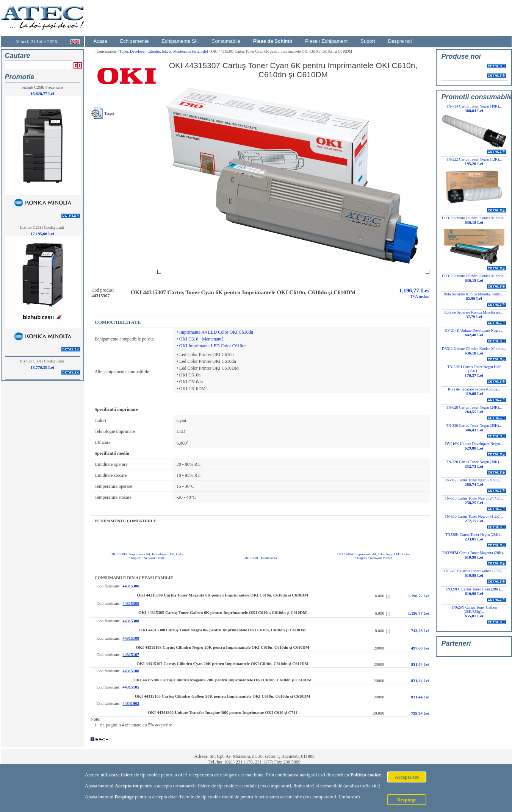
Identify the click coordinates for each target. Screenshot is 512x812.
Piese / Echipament (326, 41)
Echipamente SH (180, 41)
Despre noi (400, 41)
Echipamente (135, 41)
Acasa (100, 41)
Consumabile (226, 41)
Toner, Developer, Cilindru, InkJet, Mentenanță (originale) (164, 51)
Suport (368, 41)
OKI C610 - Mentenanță (201, 339)
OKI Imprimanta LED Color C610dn (213, 346)
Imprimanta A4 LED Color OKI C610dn (216, 332)
